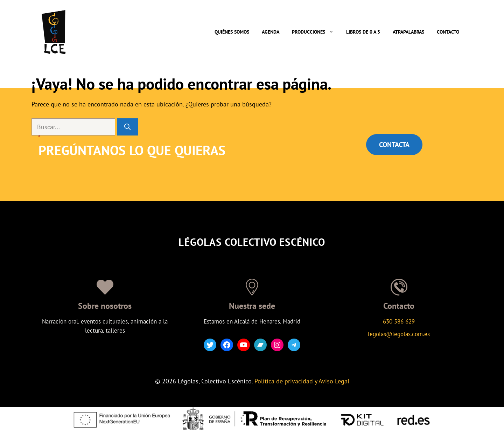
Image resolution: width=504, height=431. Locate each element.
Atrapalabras (408, 32)
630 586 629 (399, 321)
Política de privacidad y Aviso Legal (302, 381)
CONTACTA (394, 145)
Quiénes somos (232, 32)
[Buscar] (127, 127)
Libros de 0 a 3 (363, 32)
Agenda (271, 32)
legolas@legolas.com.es (399, 334)
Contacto (448, 32)
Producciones (316, 32)
